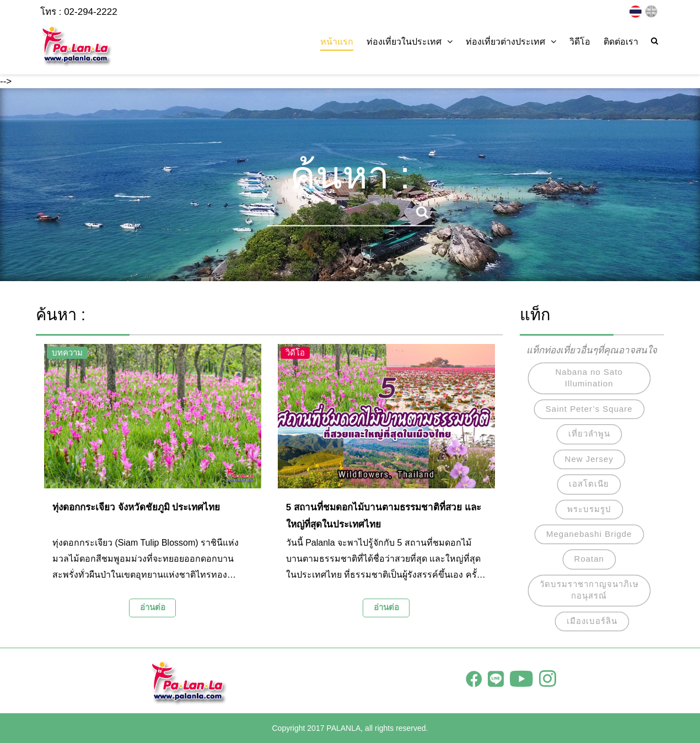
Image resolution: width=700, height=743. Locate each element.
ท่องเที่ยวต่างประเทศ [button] (511, 42)
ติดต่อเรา (621, 42)
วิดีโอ (580, 42)
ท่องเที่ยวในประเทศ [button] (410, 42)
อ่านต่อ (153, 607)
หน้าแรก (337, 42)
